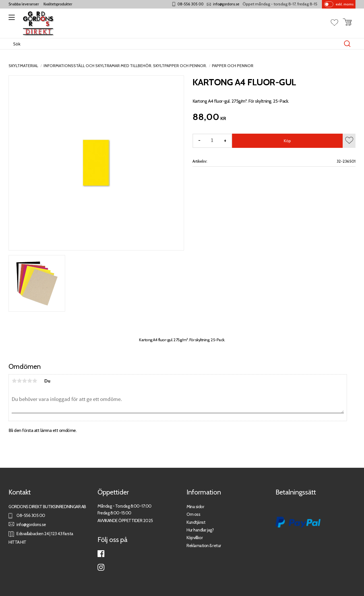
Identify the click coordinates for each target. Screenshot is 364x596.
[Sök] (347, 44)
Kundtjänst (196, 522)
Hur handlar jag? (200, 530)
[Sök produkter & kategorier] (176, 44)
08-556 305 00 (191, 4)
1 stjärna (14, 381)
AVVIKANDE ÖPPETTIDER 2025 (125, 521)
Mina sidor (195, 507)
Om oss (193, 514)
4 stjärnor (30, 381)
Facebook (101, 554)
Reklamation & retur (204, 546)
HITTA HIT (17, 542)
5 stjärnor (35, 381)
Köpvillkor (195, 538)
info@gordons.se (226, 4)
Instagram (101, 567)
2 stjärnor (19, 381)
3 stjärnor (24, 381)
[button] (11, 19)
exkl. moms (345, 4)
